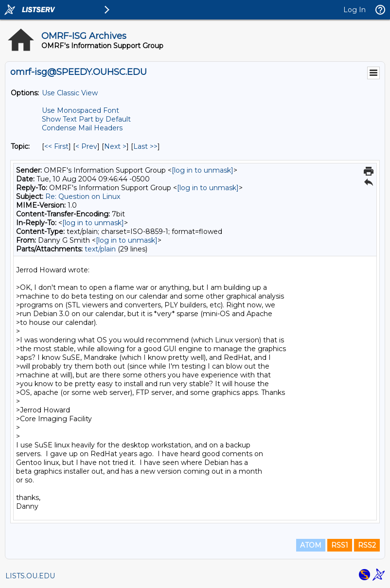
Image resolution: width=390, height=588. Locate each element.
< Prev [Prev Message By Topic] (86, 146)
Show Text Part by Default (86, 119)
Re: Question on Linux (83, 196)
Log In (355, 10)
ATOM (311, 545)
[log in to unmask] (203, 170)
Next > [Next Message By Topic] (115, 146)
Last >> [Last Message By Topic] (145, 146)
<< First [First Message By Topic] (56, 146)
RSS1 (340, 545)
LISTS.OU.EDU (30, 576)
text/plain (100, 249)
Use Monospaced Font (80, 110)
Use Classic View (70, 93)
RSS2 (367, 545)
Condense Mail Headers (82, 128)
